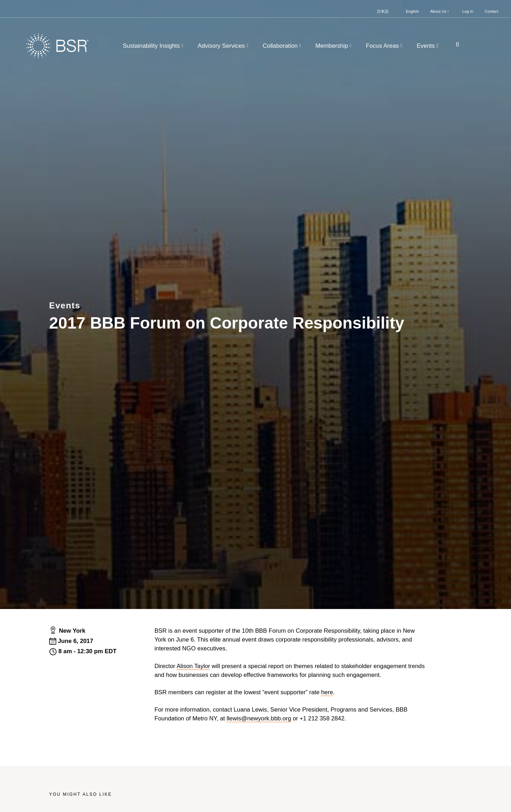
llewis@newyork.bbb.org (259, 718)
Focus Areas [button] (385, 46)
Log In (468, 11)
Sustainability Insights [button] (154, 46)
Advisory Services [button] (224, 46)
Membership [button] (334, 46)
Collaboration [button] (283, 46)
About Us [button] (440, 11)
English (412, 11)
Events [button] (428, 46)
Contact (491, 11)
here (327, 692)
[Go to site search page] (455, 44)
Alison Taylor (193, 666)
